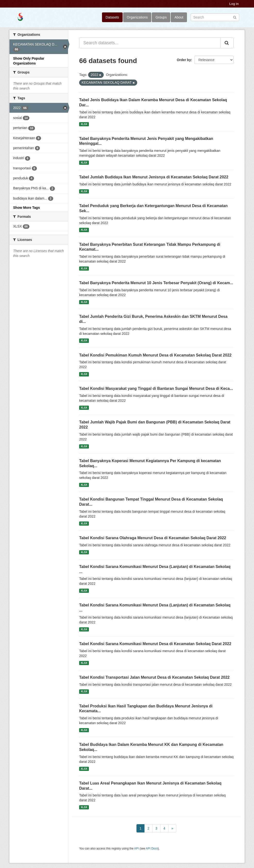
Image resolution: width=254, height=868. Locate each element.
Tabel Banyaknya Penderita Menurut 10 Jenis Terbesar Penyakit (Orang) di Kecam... (156, 283)
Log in (234, 4)
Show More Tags (26, 208)
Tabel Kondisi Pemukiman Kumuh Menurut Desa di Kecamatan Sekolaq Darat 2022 (155, 355)
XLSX (84, 124)
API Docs (152, 849)
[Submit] (235, 17)
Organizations (137, 17)
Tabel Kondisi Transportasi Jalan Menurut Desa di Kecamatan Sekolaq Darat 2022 (154, 677)
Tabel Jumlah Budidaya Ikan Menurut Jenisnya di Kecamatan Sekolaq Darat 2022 (154, 177)
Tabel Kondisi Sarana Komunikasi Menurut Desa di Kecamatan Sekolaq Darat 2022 (155, 644)
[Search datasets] (215, 17)
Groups (161, 17)
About (179, 17)
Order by (184, 60)
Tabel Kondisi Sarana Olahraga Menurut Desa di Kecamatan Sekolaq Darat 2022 (153, 538)
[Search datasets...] (150, 43)
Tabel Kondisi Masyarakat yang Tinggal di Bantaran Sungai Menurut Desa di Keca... (156, 388)
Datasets (112, 17)
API (136, 849)
